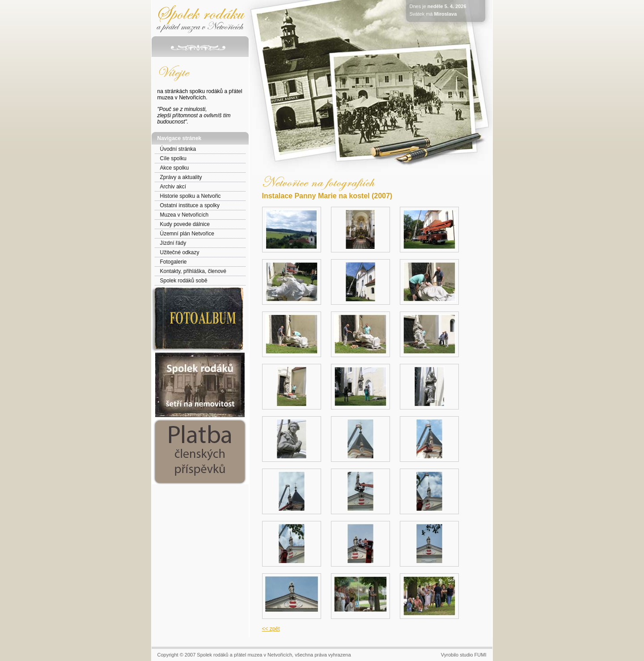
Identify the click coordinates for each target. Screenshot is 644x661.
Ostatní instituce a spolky (190, 205)
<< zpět (271, 629)
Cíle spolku (173, 158)
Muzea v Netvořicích (184, 215)
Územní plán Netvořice (187, 234)
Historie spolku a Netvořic (191, 196)
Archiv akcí (173, 187)
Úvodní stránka (178, 149)
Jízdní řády (173, 243)
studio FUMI (473, 655)
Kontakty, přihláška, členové (193, 271)
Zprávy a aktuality (181, 177)
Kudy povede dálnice (185, 224)
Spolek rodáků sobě (184, 281)
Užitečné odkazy (180, 252)
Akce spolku (175, 168)
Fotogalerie (174, 262)
